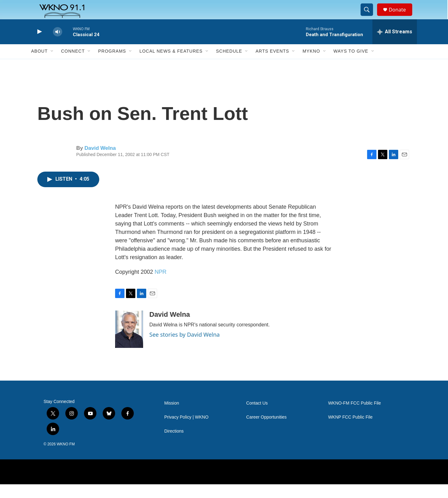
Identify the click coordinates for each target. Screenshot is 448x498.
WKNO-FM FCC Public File (355, 417)
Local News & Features (171, 65)
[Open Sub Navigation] (52, 65)
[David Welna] (129, 343)
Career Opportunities (266, 431)
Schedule (229, 65)
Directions (174, 445)
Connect (73, 65)
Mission (172, 417)
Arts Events (272, 65)
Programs (112, 65)
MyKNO (311, 65)
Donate (401, 16)
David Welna (100, 161)
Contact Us (257, 417)
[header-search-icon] (370, 17)
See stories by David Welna (184, 348)
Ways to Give (351, 65)
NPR (161, 285)
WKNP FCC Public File (350, 431)
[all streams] (395, 45)
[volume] (58, 45)
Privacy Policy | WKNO (186, 431)
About (39, 65)
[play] (39, 45)
